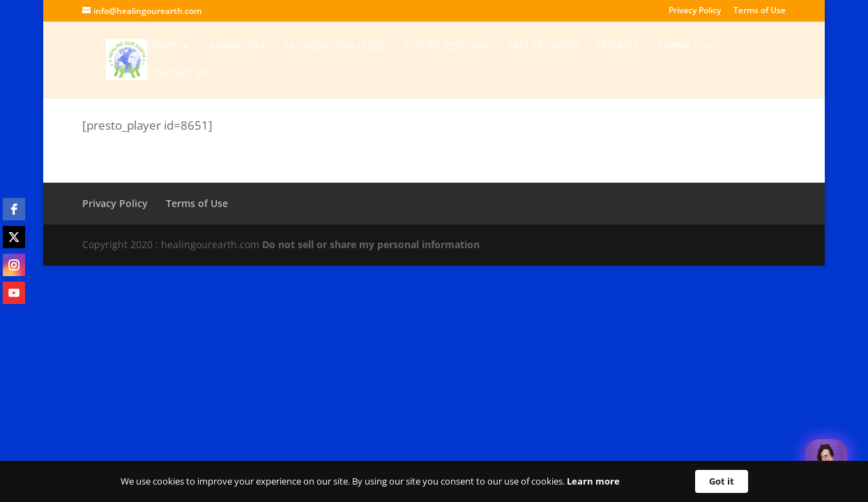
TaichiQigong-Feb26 (335, 46)
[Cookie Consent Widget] (434, 481)
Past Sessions (543, 46)
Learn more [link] (593, 481)
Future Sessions (446, 46)
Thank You (685, 46)
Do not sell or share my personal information (371, 244)
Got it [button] (722, 481)
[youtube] (14, 293)
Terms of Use (760, 11)
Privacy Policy (695, 11)
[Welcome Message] (826, 460)
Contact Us (178, 75)
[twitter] (14, 237)
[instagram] (14, 265)
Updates (618, 46)
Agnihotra (237, 46)
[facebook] (14, 209)
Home (162, 46)
